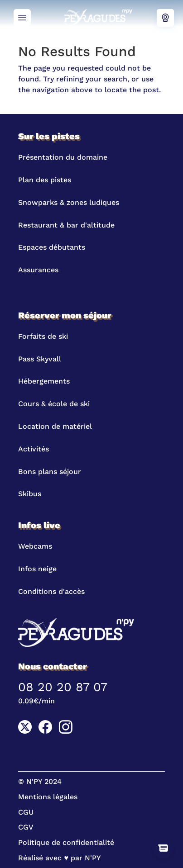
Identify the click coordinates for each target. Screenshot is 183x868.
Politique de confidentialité (66, 842)
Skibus (30, 494)
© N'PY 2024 (40, 781)
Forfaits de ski (43, 336)
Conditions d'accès (51, 591)
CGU (26, 812)
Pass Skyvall (40, 359)
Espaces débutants (52, 247)
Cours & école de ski (54, 404)
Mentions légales (48, 797)
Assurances (38, 270)
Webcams (165, 18)
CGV (26, 827)
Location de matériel (55, 426)
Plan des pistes (45, 180)
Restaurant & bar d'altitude (66, 225)
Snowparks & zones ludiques (69, 202)
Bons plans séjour (50, 472)
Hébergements (44, 381)
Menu (22, 18)
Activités (34, 449)
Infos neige (37, 569)
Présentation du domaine (63, 157)
